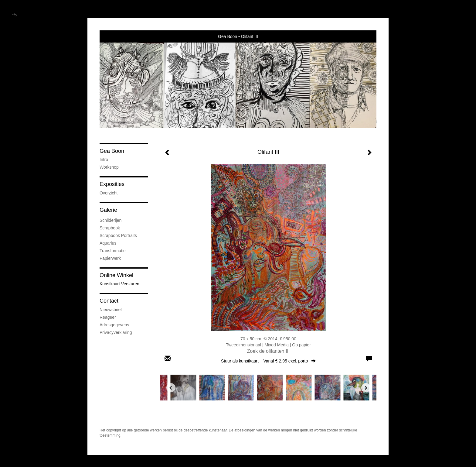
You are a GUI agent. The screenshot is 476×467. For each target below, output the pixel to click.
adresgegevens (114, 325)
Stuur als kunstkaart (268, 361)
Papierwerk (110, 258)
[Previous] (171, 388)
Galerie (108, 210)
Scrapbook (110, 228)
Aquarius (108, 243)
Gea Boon (228, 36)
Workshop (109, 167)
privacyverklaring (116, 332)
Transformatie (113, 251)
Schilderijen (110, 220)
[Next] (366, 388)
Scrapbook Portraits (118, 235)
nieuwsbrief (111, 310)
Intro (104, 160)
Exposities (112, 184)
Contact (109, 301)
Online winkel (116, 275)
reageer (108, 317)
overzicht (109, 193)
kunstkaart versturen (119, 284)
